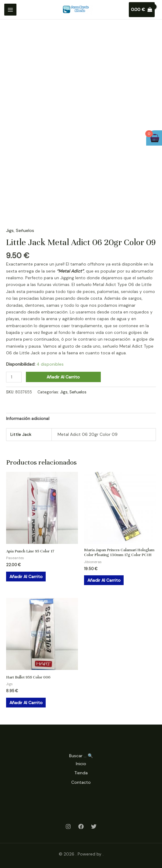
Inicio (81, 764)
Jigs (10, 230)
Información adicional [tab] (28, 418)
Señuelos (25, 230)
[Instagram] (68, 826)
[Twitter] (94, 826)
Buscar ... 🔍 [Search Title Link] (81, 756)
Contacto (81, 782)
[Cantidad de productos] (14, 377)
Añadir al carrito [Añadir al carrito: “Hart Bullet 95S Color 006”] (26, 703)
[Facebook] (81, 826)
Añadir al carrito (63, 377)
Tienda (81, 773)
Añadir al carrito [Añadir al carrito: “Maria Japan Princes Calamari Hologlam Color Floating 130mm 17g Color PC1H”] (104, 580)
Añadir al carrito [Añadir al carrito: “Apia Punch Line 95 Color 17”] (26, 577)
